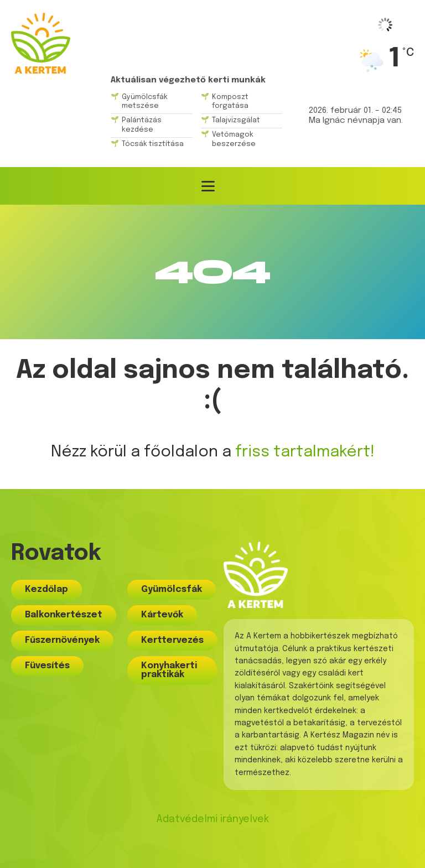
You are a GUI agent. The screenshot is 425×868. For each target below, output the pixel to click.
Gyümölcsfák (172, 589)
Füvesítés (47, 666)
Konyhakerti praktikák (169, 670)
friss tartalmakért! (305, 452)
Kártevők (162, 615)
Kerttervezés (172, 640)
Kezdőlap (46, 589)
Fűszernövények (62, 640)
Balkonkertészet (64, 615)
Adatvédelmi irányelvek (212, 819)
